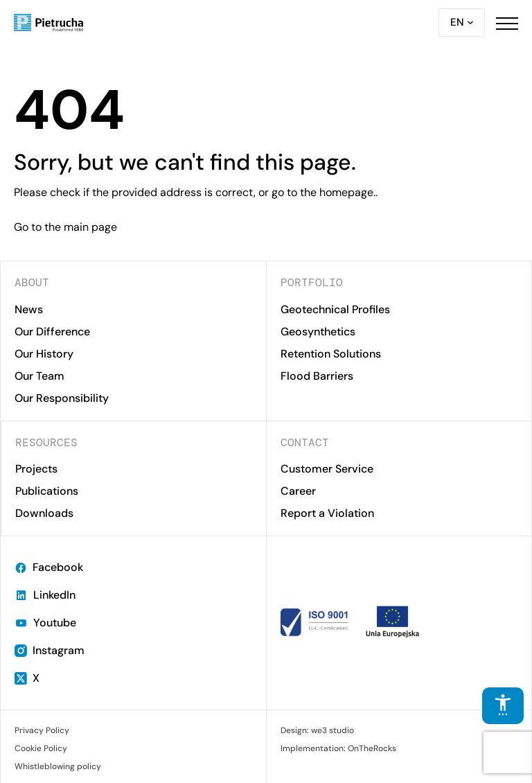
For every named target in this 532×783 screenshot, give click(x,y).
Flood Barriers (317, 376)
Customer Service (327, 469)
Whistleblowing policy (58, 766)
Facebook (49, 567)
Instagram (50, 650)
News (29, 309)
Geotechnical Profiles (335, 309)
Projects (36, 469)
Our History (44, 354)
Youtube (45, 623)
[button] (507, 23)
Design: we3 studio (317, 730)
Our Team (39, 376)
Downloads (44, 513)
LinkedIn (45, 595)
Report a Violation (327, 513)
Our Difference (52, 332)
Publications (47, 491)
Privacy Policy (42, 730)
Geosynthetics (318, 332)
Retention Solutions (331, 354)
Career (298, 491)
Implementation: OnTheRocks (338, 748)
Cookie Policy (41, 748)
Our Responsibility (62, 398)
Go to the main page (65, 227)
